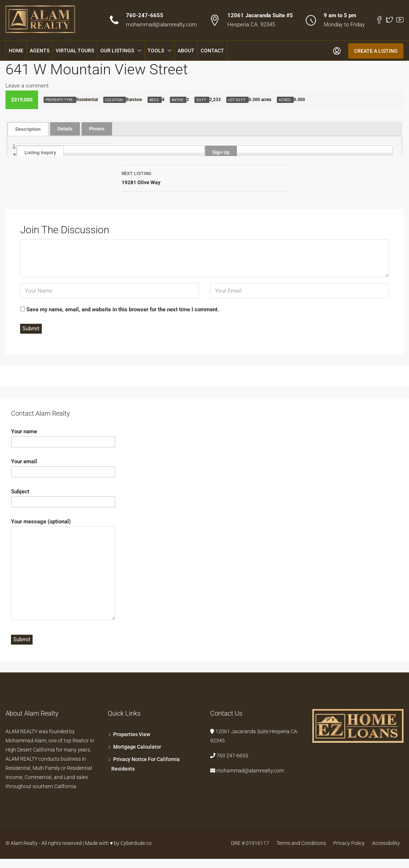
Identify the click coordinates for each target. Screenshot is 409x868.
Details (64, 129)
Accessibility (386, 843)
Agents (40, 51)
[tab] (27, 129)
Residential (87, 100)
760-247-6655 (145, 15)
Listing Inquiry (40, 152)
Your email (63, 467)
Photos (95, 129)
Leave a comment (27, 86)
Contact (212, 51)
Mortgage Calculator (137, 747)
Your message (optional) (63, 570)
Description (27, 129)
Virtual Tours (75, 51)
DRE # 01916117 (250, 843)
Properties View (132, 734)
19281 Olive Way (205, 177)
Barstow (134, 100)
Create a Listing (376, 51)
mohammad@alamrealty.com (161, 25)
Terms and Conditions (301, 843)
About (186, 51)
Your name (63, 437)
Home (16, 51)
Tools (156, 51)
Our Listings (117, 51)
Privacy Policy (349, 843)
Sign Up (221, 152)
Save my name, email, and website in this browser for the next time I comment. (123, 309)
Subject (63, 497)
